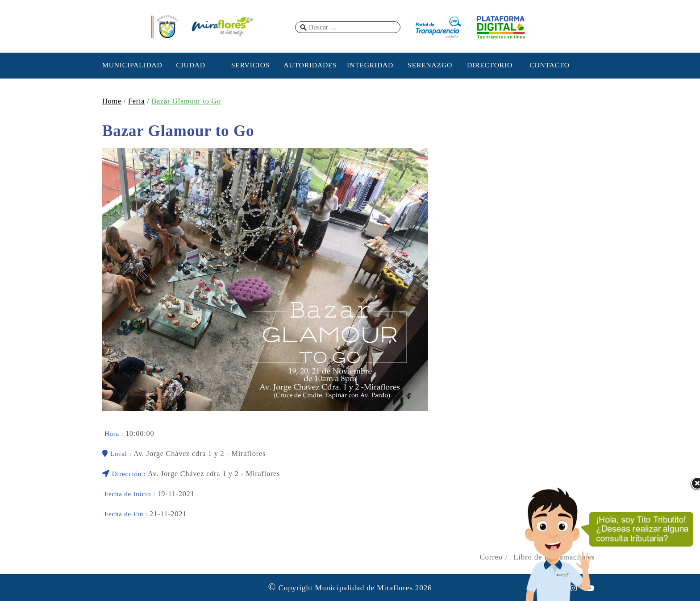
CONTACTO (550, 65)
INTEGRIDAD (370, 65)
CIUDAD (190, 65)
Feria (136, 101)
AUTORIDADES (310, 65)
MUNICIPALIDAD (131, 65)
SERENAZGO (430, 65)
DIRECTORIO (490, 65)
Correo (491, 557)
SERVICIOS (251, 65)
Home (112, 101)
